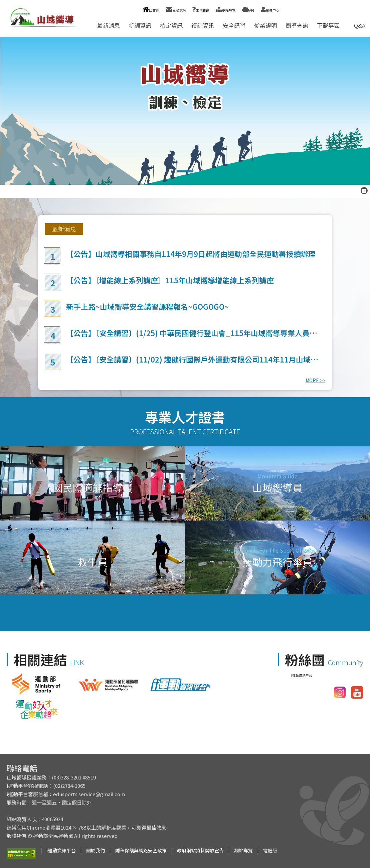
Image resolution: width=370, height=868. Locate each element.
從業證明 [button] (265, 25)
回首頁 (151, 10)
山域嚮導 (185, 111)
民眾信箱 (176, 10)
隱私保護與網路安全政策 (141, 850)
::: (86, 25)
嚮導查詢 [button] (297, 25)
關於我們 (96, 850)
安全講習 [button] (234, 25)
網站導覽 (226, 10)
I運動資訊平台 (302, 675)
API (248, 10)
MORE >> (315, 380)
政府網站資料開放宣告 (200, 850)
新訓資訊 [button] (140, 25)
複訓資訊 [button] (203, 25)
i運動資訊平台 (61, 850)
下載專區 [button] (328, 25)
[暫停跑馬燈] (364, 191)
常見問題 (201, 10)
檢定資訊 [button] (171, 25)
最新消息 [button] (109, 25)
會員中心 (270, 10)
